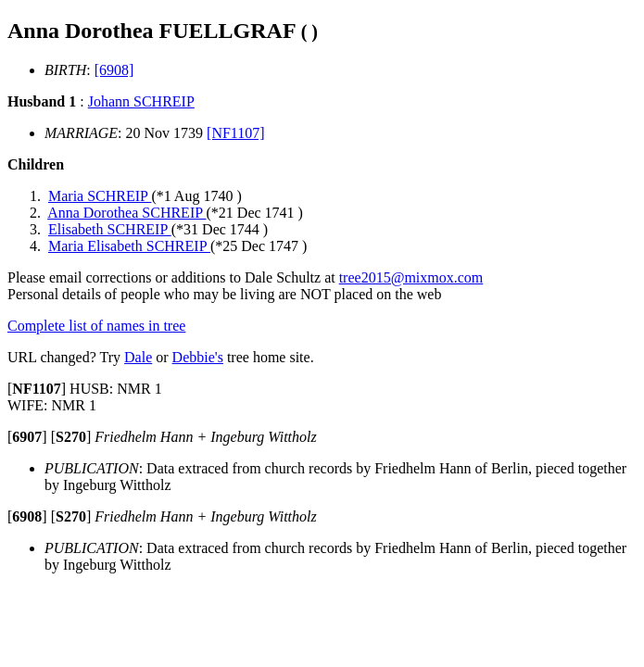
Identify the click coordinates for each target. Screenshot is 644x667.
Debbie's (198, 357)
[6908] (114, 70)
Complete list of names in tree (96, 326)
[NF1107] (236, 133)
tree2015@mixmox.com (411, 277)
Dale (138, 357)
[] (37, 389)
